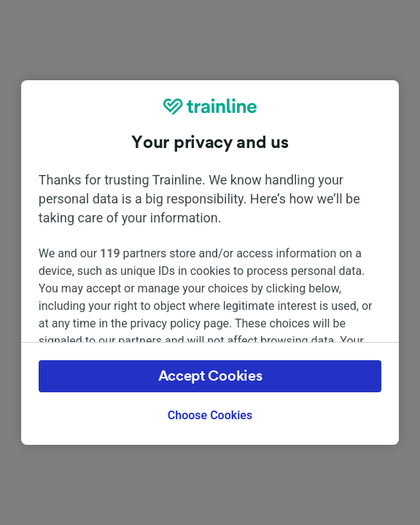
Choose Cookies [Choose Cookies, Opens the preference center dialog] (210, 415)
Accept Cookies (210, 376)
